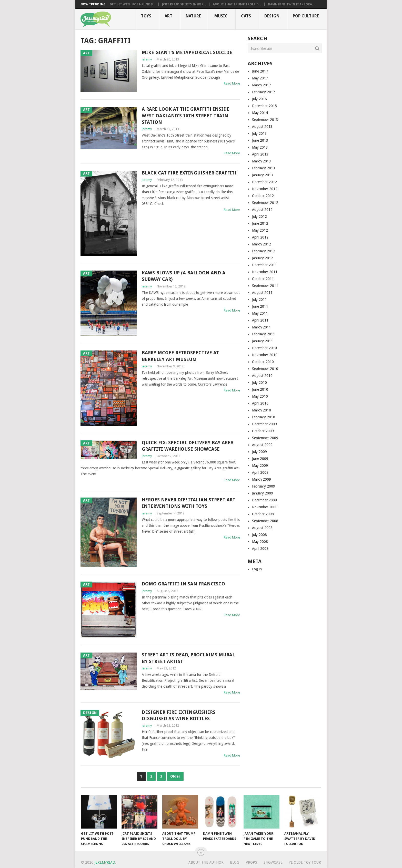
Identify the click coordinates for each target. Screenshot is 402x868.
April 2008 (260, 549)
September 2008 (265, 521)
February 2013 (264, 168)
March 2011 (262, 327)
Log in (257, 569)
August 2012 (262, 210)
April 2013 (260, 154)
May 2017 (260, 78)
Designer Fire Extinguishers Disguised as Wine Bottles (179, 715)
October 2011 (263, 279)
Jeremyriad (105, 862)
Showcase (273, 862)
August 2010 (262, 376)
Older (175, 776)
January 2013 (263, 175)
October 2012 (263, 196)
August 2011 (262, 293)
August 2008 (262, 528)
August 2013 (262, 127)
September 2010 (265, 369)
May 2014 (260, 113)
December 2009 (264, 424)
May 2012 (260, 230)
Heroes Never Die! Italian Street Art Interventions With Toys (189, 503)
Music (221, 16)
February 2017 (264, 92)
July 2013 (259, 133)
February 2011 (264, 334)
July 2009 (259, 452)
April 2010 (260, 403)
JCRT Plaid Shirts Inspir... (184, 4)
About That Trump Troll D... (237, 4)
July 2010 (259, 383)
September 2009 (265, 438)
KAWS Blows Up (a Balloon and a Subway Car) (184, 276)
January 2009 (263, 493)
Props (251, 862)
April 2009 (260, 472)
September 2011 (265, 286)
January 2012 (263, 258)
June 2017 (260, 71)
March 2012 (262, 244)
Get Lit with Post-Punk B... (132, 4)
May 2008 (260, 542)
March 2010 (262, 410)
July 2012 (259, 216)
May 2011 (260, 313)
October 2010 (263, 362)
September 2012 (265, 203)
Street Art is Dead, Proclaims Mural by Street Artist (188, 658)
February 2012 (264, 251)
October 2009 (263, 431)
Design (272, 16)
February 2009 (264, 486)
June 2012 (260, 223)
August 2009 (262, 445)
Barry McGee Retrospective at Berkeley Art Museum (180, 356)
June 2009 (260, 459)
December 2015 (264, 106)
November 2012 (265, 189)
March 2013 (262, 161)
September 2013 (265, 120)
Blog (235, 862)
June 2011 (260, 306)
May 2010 (260, 396)
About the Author (206, 862)
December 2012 (264, 182)
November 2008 (265, 507)
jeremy (147, 59)
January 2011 (263, 341)
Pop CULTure (306, 16)
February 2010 (264, 417)
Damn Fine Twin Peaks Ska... (291, 4)
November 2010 (265, 355)
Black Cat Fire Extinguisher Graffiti (189, 173)
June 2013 (260, 140)
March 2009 (262, 479)
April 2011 (260, 320)
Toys (146, 16)
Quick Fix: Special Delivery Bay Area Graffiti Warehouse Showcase (188, 446)
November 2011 (265, 272)
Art (168, 16)
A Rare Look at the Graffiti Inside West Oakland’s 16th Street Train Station (186, 115)
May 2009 (260, 466)
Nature (193, 16)
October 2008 (263, 514)
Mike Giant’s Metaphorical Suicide (187, 52)
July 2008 (259, 535)
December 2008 (264, 500)
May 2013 (260, 147)
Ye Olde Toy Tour (305, 862)
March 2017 (262, 85)
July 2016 (259, 99)
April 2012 (260, 237)
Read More (232, 83)
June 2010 (260, 389)
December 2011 (264, 265)
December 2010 (264, 348)
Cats (246, 16)
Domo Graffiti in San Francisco (183, 584)
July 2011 (259, 299)
